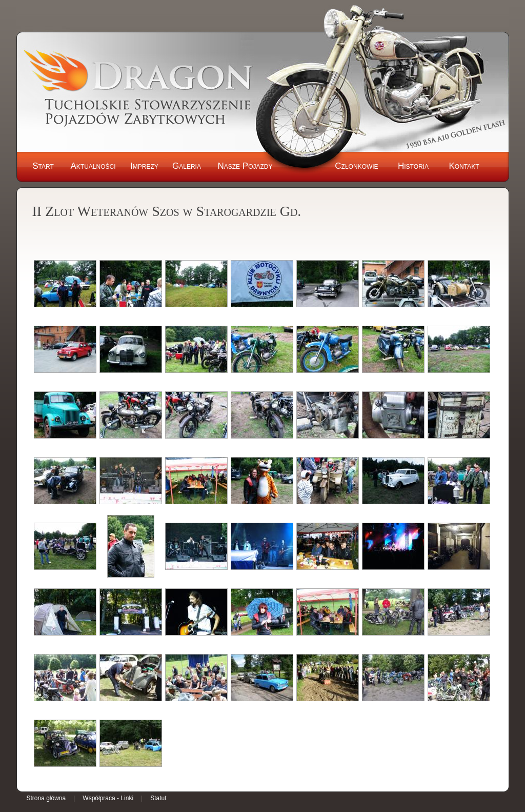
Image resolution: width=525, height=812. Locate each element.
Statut (158, 798)
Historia (413, 166)
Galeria (187, 166)
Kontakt (464, 166)
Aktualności (93, 166)
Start (43, 166)
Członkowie (356, 166)
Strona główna (46, 798)
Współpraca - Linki (108, 798)
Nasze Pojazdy (245, 166)
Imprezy (144, 166)
